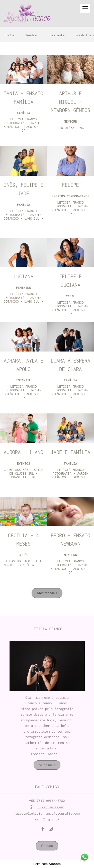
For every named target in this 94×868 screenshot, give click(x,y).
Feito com (47, 864)
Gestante (57, 35)
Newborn (33, 35)
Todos (10, 35)
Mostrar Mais (47, 593)
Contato (47, 846)
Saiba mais (47, 765)
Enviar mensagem (50, 807)
